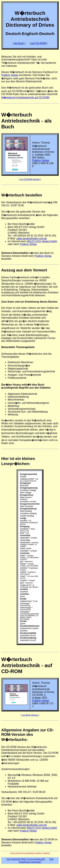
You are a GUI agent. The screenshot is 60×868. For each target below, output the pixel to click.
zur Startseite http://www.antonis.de (26, 859)
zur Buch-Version (30, 715)
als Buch (19, 43)
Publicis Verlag (10, 75)
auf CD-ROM (38, 43)
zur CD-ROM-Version (30, 179)
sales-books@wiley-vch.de (32, 238)
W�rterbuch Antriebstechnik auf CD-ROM (25, 97)
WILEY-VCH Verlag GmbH (42, 241)
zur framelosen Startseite (36, 860)
